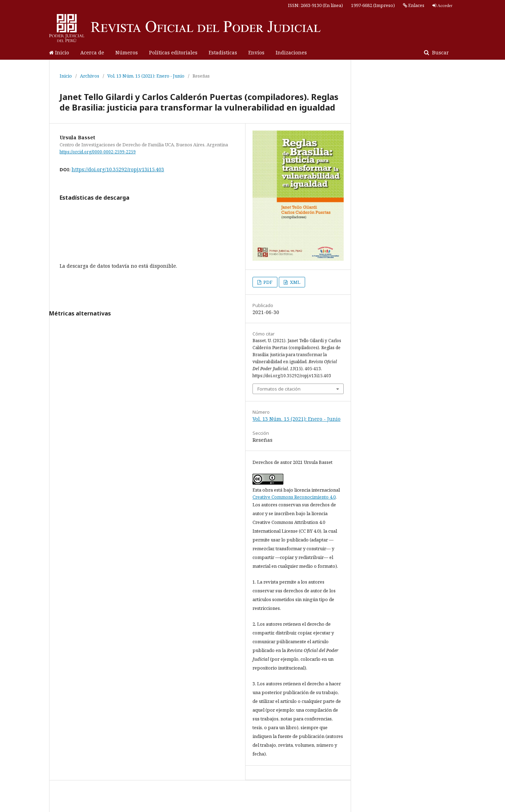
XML (295, 282)
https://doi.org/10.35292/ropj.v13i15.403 (118, 169)
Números (127, 52)
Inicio (59, 52)
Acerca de (92, 52)
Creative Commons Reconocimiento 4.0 (294, 497)
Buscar (440, 52)
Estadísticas (223, 52)
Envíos (256, 52)
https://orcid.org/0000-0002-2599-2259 (98, 152)
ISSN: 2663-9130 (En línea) (315, 5)
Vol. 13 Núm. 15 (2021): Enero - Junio (146, 76)
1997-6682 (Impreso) (373, 5)
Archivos (90, 76)
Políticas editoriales (173, 52)
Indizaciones (291, 52)
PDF (267, 282)
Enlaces (414, 5)
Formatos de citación (279, 389)
